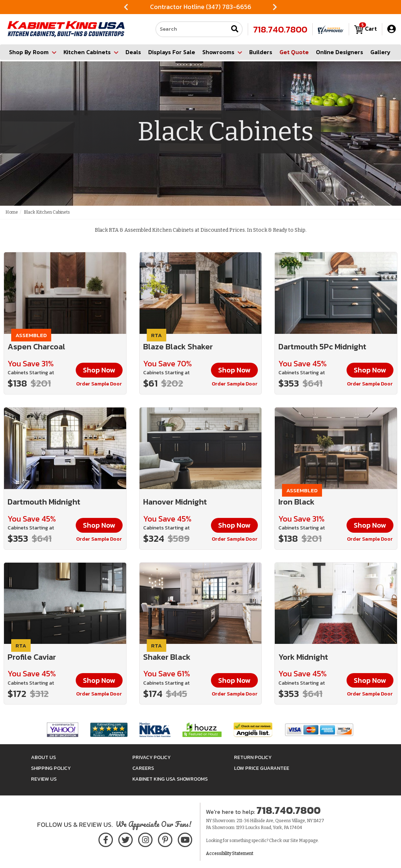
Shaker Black (167, 657)
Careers (143, 768)
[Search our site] (192, 29)
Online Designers (340, 52)
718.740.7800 (280, 29)
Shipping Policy (51, 768)
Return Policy (253, 757)
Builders (261, 52)
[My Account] (391, 29)
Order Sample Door (99, 384)
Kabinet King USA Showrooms (170, 779)
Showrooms (222, 52)
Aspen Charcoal (36, 347)
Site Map (299, 841)
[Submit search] (235, 29)
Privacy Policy (151, 757)
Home (12, 212)
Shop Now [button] (99, 370)
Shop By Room (33, 52)
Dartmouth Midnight (44, 502)
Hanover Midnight (175, 502)
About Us (43, 757)
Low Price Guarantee (262, 768)
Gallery (380, 52)
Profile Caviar (32, 657)
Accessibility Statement (230, 854)
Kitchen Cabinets (91, 52)
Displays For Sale (172, 52)
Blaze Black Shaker (178, 347)
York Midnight (303, 657)
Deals (133, 52)
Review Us (44, 779)
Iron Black (296, 502)
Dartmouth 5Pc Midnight (322, 347)
